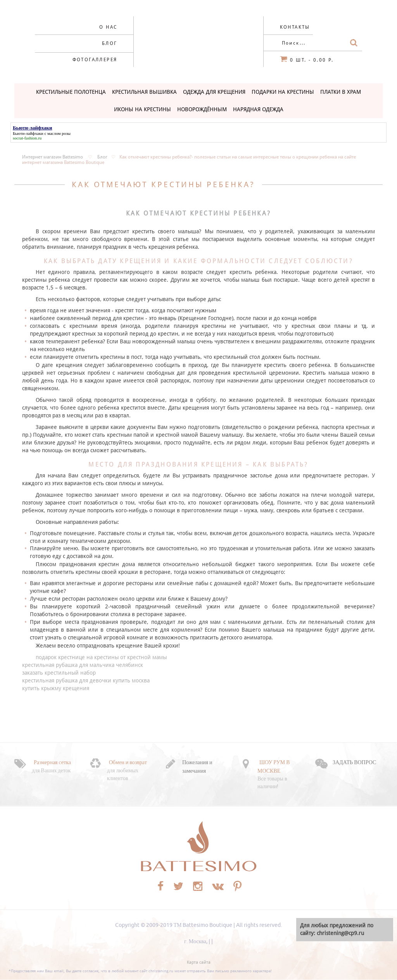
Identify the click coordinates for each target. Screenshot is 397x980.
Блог (110, 43)
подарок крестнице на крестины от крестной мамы (101, 657)
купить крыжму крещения (56, 688)
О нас (108, 27)
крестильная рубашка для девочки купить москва (86, 680)
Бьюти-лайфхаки (28, 133)
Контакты (295, 27)
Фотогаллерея (95, 60)
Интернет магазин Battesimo (53, 157)
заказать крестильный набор (59, 673)
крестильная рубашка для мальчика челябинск (83, 665)
